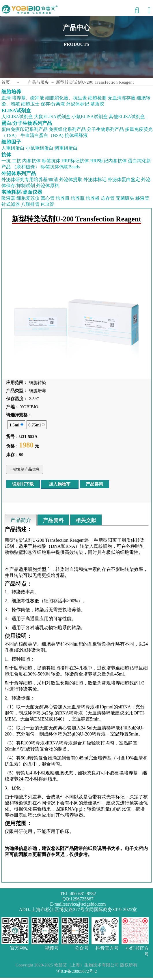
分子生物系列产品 (105, 129)
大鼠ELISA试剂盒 (52, 117)
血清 (6, 98)
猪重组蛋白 (66, 148)
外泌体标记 (78, 104)
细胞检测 (97, 98)
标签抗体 (51, 161)
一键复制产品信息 (25, 469)
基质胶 (97, 104)
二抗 (16, 161)
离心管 (48, 198)
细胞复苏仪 (28, 198)
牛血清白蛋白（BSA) (42, 135)
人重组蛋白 (13, 148)
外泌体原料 (48, 186)
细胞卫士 (30, 104)
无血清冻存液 (122, 98)
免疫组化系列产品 (67, 129)
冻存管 (108, 198)
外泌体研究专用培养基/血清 (30, 179)
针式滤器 (11, 204)
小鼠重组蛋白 (40, 148)
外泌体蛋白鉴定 (124, 179)
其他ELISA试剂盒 (127, 117)
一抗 (6, 161)
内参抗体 (31, 161)
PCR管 (47, 204)
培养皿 (63, 198)
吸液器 (8, 198)
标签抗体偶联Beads (60, 167)
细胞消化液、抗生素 (66, 98)
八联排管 (30, 204)
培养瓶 (78, 198)
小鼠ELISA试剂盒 (90, 117)
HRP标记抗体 (75, 161)
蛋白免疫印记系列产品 (25, 129)
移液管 (142, 198)
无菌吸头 (125, 198)
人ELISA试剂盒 (17, 117)
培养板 (93, 198)
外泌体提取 (71, 179)
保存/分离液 (53, 104)
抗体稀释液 (76, 135)
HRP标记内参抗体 (108, 161)
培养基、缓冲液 (28, 98)
